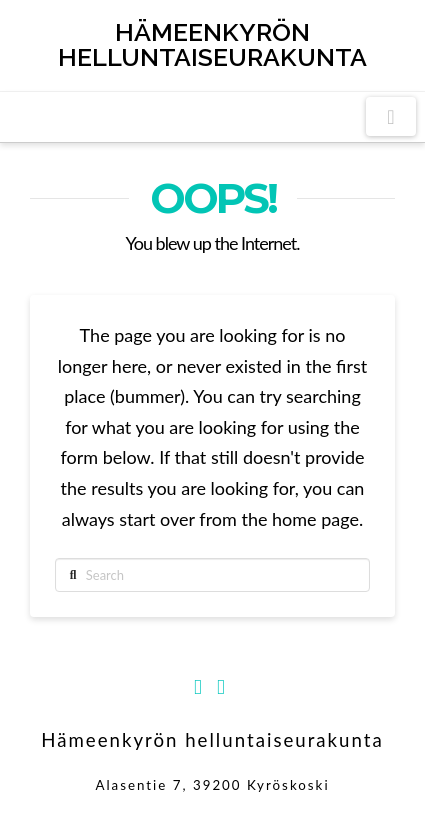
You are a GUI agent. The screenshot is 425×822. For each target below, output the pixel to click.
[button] (391, 116)
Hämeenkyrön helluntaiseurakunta (212, 45)
